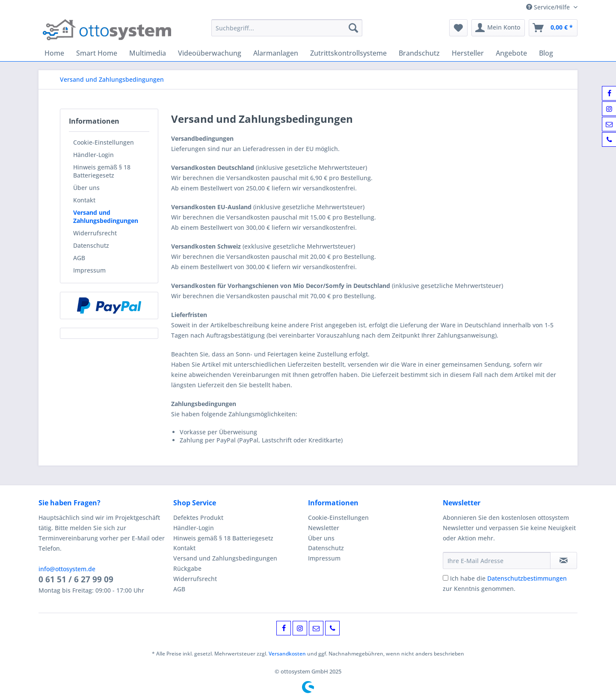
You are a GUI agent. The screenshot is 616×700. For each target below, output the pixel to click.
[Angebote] (511, 53)
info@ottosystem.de (67, 569)
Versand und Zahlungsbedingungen (106, 217)
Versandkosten (287, 654)
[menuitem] (287, 32)
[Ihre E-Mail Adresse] (497, 561)
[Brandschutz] (419, 53)
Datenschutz (91, 245)
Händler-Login (93, 155)
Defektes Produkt (198, 518)
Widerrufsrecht (95, 233)
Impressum (89, 270)
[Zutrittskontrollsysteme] (348, 53)
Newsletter (324, 528)
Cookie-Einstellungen (104, 142)
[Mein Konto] (498, 28)
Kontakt (84, 200)
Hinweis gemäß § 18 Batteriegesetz (102, 171)
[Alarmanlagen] (276, 53)
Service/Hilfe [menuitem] (549, 7)
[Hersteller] (468, 53)
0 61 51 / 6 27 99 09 (76, 579)
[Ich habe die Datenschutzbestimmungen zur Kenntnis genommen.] (446, 578)
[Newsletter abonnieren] (564, 561)
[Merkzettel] (458, 28)
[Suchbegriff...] (287, 28)
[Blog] (546, 53)
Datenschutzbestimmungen (527, 578)
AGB (79, 258)
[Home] (54, 53)
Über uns (86, 188)
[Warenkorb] (553, 28)
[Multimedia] (148, 53)
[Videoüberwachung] (210, 53)
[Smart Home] (97, 53)
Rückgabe (187, 568)
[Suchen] (353, 28)
